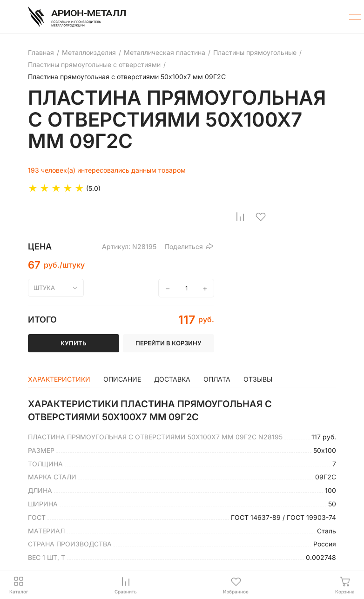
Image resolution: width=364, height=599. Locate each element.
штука (44, 288)
